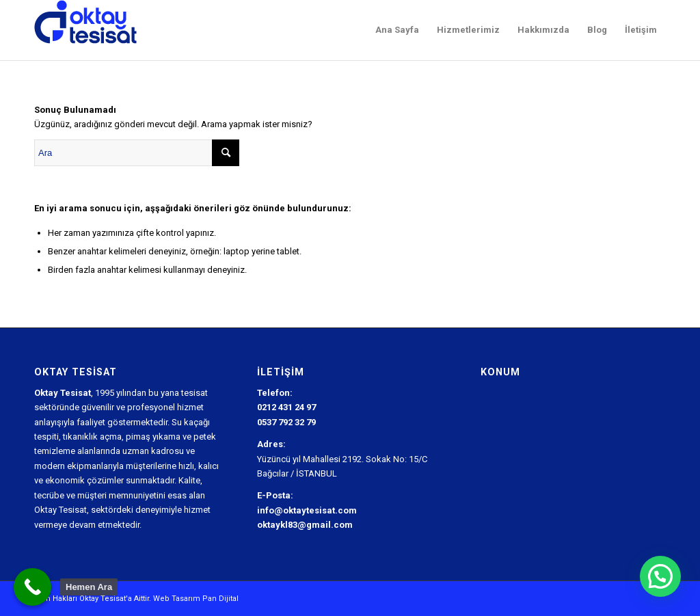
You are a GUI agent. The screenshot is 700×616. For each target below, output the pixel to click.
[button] (660, 576)
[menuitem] (397, 30)
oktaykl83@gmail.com (305, 525)
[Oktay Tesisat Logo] (86, 30)
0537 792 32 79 (286, 422)
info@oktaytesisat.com (307, 510)
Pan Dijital (220, 599)
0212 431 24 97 (286, 407)
